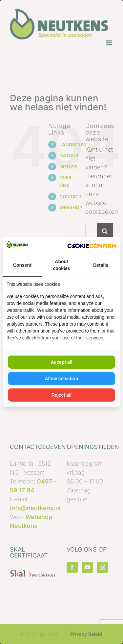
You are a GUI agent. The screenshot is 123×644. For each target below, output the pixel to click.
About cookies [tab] (61, 265)
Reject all (61, 395)
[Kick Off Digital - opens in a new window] (92, 246)
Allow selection (62, 379)
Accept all (61, 362)
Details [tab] (101, 265)
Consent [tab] (22, 265)
